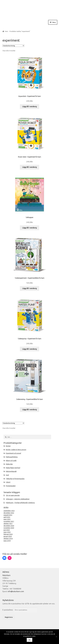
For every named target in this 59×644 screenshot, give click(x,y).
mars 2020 (7, 532)
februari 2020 (8, 534)
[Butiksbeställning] (13, 46)
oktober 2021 (8, 524)
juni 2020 (7, 530)
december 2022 (9, 513)
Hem (6, 31)
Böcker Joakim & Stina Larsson (16, 450)
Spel (7, 475)
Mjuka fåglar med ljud (13, 468)
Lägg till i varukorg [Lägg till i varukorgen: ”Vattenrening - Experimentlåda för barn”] (29, 410)
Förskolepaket (11, 486)
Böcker (8, 446)
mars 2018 (7, 541)
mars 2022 (7, 519)
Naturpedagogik (11, 471)
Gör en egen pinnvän (13, 495)
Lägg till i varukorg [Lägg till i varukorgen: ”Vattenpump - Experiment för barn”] (29, 349)
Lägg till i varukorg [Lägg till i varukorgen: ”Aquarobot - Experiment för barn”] (29, 106)
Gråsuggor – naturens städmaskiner (18, 499)
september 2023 (9, 511)
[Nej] (56, 637)
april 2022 (7, 517)
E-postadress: (8, 610)
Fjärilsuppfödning (12, 457)
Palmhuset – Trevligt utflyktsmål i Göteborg (20, 503)
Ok (29, 640)
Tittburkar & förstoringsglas (15, 479)
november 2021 (9, 521)
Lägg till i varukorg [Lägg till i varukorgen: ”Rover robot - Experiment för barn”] (29, 167)
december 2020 (9, 526)
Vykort (8, 482)
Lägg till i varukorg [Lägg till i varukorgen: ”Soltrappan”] (29, 228)
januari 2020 (8, 536)
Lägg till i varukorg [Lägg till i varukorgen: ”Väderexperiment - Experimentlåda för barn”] (29, 288)
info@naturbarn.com (16, 591)
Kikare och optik (11, 461)
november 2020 (9, 528)
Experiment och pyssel (13, 453)
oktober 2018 (8, 539)
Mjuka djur (9, 464)
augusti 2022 (8, 515)
